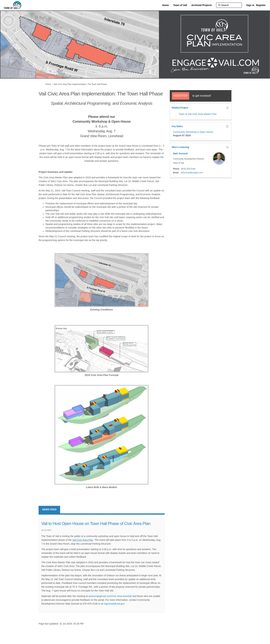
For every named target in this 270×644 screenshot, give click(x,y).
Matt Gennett (180, 154)
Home (48, 84)
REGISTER (181, 96)
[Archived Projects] (202, 5)
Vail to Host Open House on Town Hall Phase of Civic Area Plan (96, 523)
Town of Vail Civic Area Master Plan (198, 114)
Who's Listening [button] (200, 147)
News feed (49, 509)
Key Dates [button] (200, 126)
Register (261, 5)
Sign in (250, 5)
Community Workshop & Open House (193, 132)
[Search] (229, 5)
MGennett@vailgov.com (192, 173)
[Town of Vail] (180, 5)
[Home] (166, 5)
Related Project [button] (200, 108)
